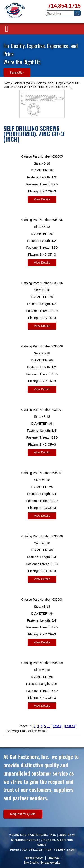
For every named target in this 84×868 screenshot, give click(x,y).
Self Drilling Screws (59, 83)
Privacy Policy (33, 858)
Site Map (54, 858)
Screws (41, 83)
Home (7, 83)
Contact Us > (17, 72)
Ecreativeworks (50, 863)
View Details (42, 199)
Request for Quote (23, 814)
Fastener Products (24, 83)
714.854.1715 (64, 6)
